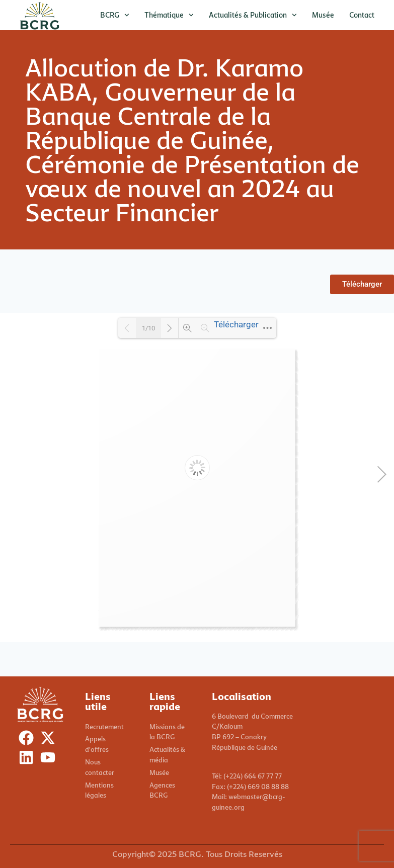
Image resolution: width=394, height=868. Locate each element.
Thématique (169, 15)
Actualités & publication (253, 15)
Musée (323, 15)
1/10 (148, 328)
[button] (362, 284)
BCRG (115, 15)
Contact (362, 15)
